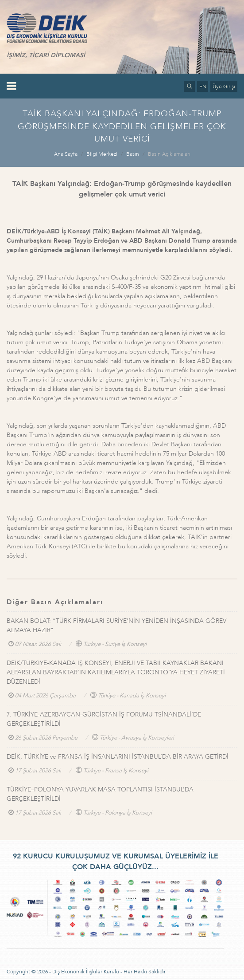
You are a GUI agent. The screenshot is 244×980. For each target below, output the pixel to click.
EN (203, 87)
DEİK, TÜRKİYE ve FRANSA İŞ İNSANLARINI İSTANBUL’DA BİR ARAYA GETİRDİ (118, 757)
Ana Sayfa (66, 154)
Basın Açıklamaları (169, 154)
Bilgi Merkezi (102, 154)
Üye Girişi (224, 87)
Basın (133, 154)
